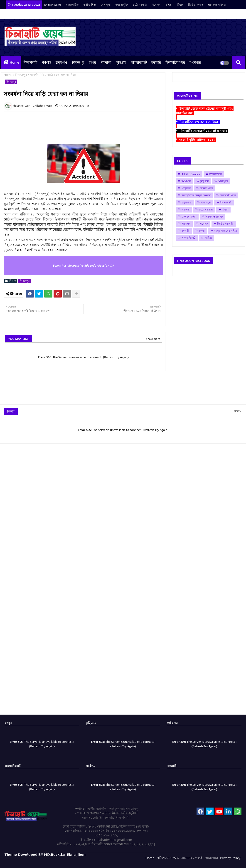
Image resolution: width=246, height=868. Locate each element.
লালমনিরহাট (139, 62)
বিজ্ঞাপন (186, 224)
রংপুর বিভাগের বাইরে (225, 231)
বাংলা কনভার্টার (34, 14)
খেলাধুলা (106, 5)
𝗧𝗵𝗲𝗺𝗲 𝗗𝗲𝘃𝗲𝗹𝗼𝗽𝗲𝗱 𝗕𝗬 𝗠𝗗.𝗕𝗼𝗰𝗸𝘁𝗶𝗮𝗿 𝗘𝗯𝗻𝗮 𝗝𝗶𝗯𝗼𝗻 (45, 854)
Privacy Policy (230, 858)
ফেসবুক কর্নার (189, 216)
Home (14, 62)
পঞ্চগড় (46, 62)
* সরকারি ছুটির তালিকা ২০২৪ (196, 140)
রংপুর (92, 62)
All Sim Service (191, 174)
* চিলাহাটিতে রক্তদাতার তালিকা (198, 122)
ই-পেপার (195, 62)
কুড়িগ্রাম (121, 62)
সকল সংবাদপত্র (13, 14)
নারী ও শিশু (90, 5)
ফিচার (181, 5)
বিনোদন (156, 5)
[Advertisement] (86, 125)
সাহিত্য (169, 5)
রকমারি (156, 62)
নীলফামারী (30, 62)
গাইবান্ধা (106, 62)
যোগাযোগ (211, 858)
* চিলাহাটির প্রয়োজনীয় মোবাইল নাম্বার (202, 131)
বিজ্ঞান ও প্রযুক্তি (214, 216)
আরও (237, 411)
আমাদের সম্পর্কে (192, 858)
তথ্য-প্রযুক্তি (122, 5)
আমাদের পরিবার (217, 5)
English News (53, 5)
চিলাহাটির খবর (175, 62)
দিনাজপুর (78, 62)
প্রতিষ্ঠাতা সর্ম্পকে (168, 858)
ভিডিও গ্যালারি (225, 224)
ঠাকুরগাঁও (61, 62)
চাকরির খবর (206, 188)
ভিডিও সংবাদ (196, 5)
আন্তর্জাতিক (73, 5)
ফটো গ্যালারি (140, 5)
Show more (153, 339)
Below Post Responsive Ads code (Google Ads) (83, 265)
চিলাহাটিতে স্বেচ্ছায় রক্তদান (196, 195)
